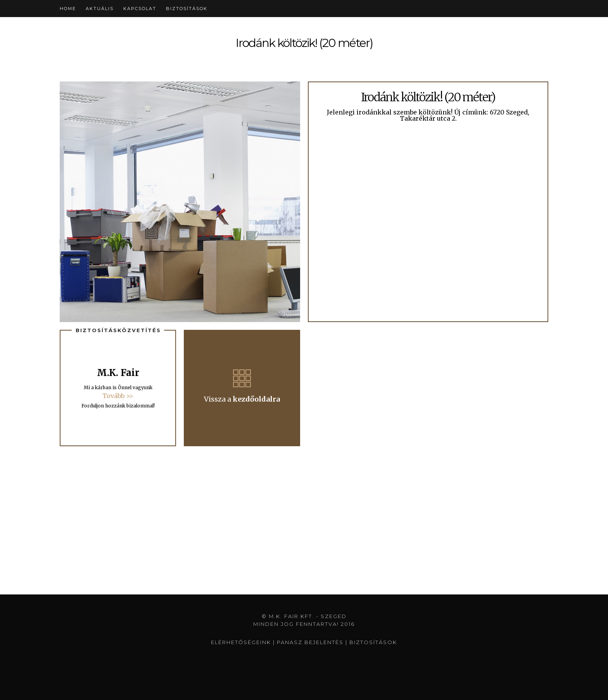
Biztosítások (187, 9)
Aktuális (100, 9)
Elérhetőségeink (241, 642)
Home (68, 9)
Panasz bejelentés (310, 642)
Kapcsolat (140, 9)
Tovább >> (118, 396)
